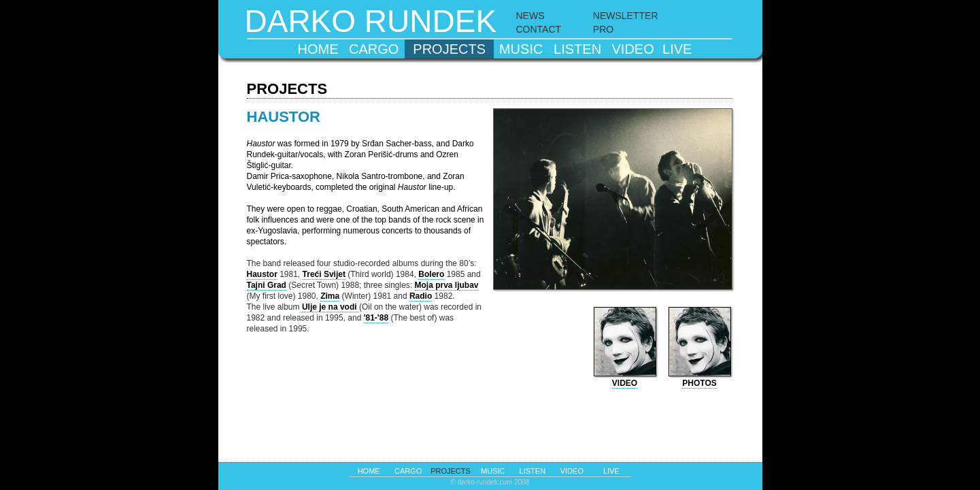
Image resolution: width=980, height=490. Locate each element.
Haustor (262, 274)
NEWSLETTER (626, 16)
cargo (374, 49)
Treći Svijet (324, 274)
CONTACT (539, 29)
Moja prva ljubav (447, 285)
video (633, 49)
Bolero (431, 274)
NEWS (530, 16)
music (521, 49)
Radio (421, 296)
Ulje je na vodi (331, 307)
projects (449, 49)
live (677, 49)
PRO (603, 29)
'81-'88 (376, 318)
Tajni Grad (267, 285)
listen (577, 49)
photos (699, 383)
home (318, 49)
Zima (330, 296)
